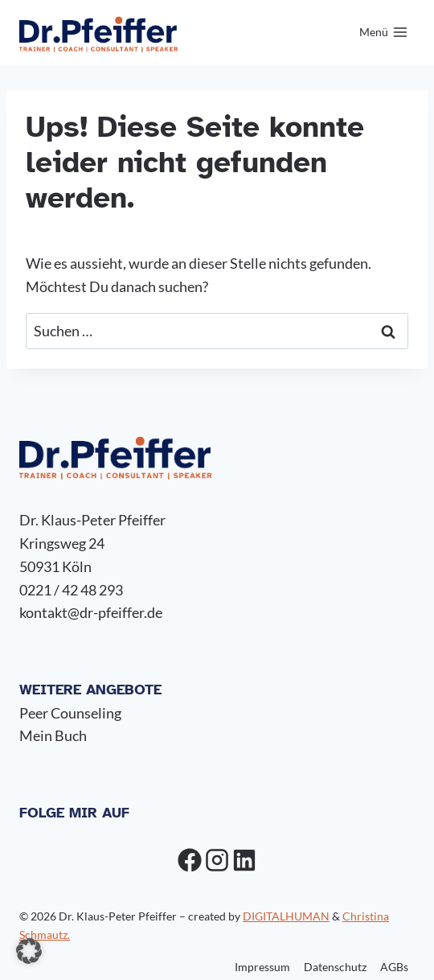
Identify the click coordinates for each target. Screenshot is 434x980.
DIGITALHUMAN (286, 916)
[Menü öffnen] (383, 32)
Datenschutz (335, 967)
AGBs (394, 967)
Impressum (262, 967)
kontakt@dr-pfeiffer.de (91, 612)
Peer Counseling (70, 713)
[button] (29, 951)
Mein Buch (53, 735)
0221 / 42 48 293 (71, 590)
